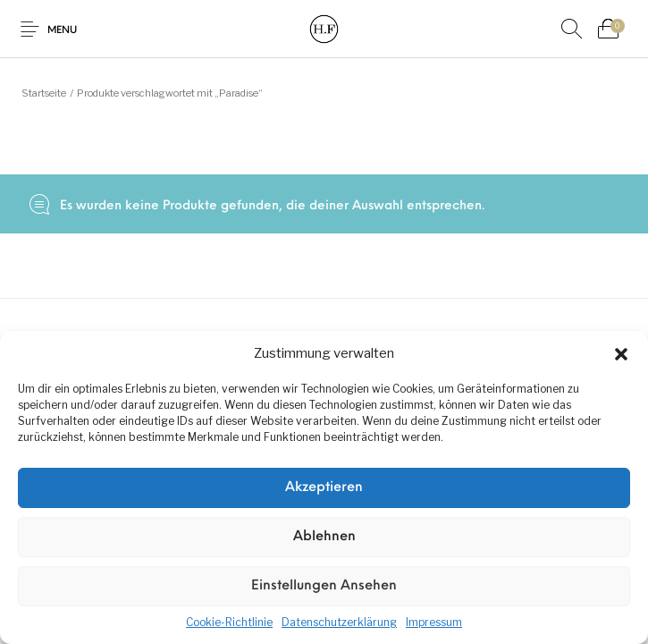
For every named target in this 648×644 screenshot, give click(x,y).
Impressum (434, 622)
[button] (621, 354)
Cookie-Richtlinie (229, 622)
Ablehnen (324, 537)
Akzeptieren (324, 488)
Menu (62, 31)
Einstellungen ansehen (324, 586)
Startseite (44, 93)
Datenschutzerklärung (339, 622)
